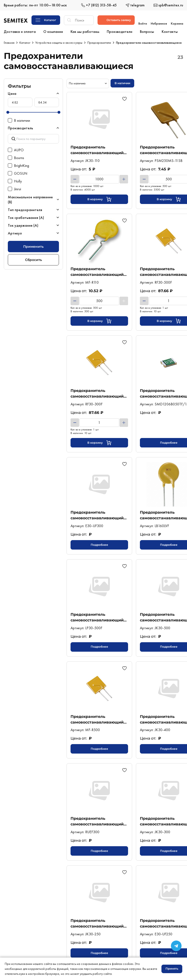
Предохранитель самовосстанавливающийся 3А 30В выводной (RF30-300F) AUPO (99, 393)
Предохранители (99, 43)
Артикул (15, 232)
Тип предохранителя (25, 208)
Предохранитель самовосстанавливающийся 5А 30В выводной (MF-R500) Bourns (99, 719)
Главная (9, 43)
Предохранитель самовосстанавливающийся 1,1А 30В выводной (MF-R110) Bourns (99, 272)
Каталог (25, 43)
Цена (12, 93)
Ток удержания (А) (23, 224)
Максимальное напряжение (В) (30, 198)
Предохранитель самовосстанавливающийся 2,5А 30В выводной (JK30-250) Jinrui (99, 923)
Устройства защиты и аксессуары (59, 43)
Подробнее (99, 545)
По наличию (77, 83)
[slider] (8, 112)
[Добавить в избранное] (125, 99)
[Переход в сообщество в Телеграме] (176, 946)
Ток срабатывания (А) (26, 216)
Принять (172, 969)
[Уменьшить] (75, 179)
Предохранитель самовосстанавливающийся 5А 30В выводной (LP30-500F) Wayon (99, 617)
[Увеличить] (124, 179)
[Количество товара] (99, 179)
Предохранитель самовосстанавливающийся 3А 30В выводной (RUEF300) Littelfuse (99, 821)
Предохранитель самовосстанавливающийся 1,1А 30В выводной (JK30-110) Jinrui (99, 150)
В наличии (122, 83)
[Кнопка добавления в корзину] (99, 199)
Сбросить (33, 258)
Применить (33, 245)
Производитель (20, 128)
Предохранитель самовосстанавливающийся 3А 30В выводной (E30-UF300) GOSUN (99, 515)
